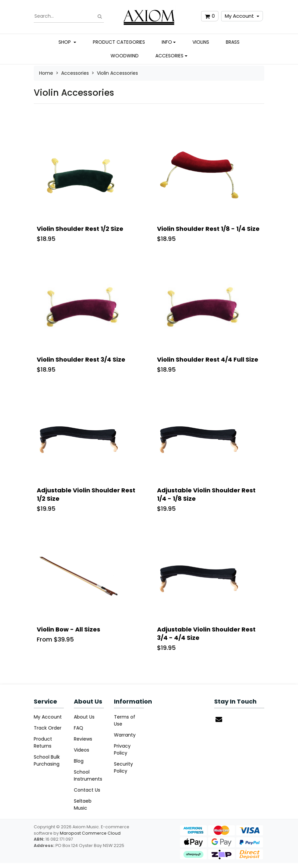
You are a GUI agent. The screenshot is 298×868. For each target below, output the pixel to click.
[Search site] (100, 16)
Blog (79, 761)
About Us (84, 717)
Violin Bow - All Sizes (68, 629)
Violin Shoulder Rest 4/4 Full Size (208, 359)
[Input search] (69, 16)
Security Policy (123, 767)
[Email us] (219, 719)
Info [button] (167, 42)
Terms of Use (125, 720)
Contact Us (87, 790)
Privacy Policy (122, 749)
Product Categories (119, 42)
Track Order (48, 728)
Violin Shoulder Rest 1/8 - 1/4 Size (208, 229)
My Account (239, 16)
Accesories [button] (169, 56)
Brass (233, 42)
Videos (82, 750)
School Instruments (88, 775)
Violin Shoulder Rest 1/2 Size (80, 229)
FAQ (79, 728)
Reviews (83, 739)
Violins (201, 42)
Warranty (125, 735)
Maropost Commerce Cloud (90, 833)
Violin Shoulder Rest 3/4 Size (81, 359)
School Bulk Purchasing (47, 760)
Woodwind (125, 56)
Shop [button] (65, 42)
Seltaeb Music (83, 804)
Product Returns (43, 742)
